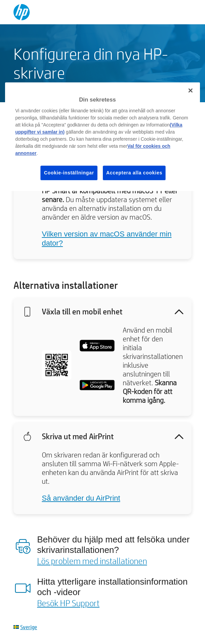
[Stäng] (191, 90)
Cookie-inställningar (69, 173)
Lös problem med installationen (92, 561)
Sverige (29, 627)
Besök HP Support (68, 603)
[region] (102, 137)
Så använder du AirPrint (81, 498)
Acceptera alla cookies (134, 173)
